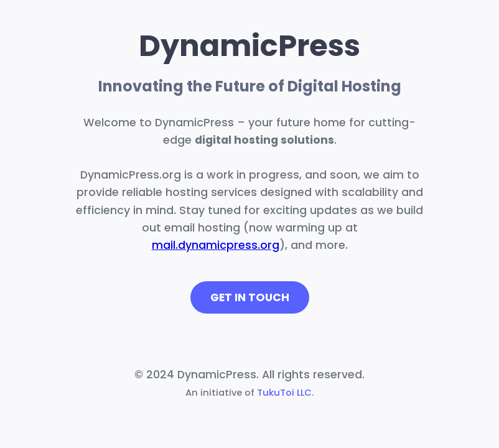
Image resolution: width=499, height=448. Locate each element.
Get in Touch (250, 297)
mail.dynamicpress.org (216, 245)
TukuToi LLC (284, 393)
